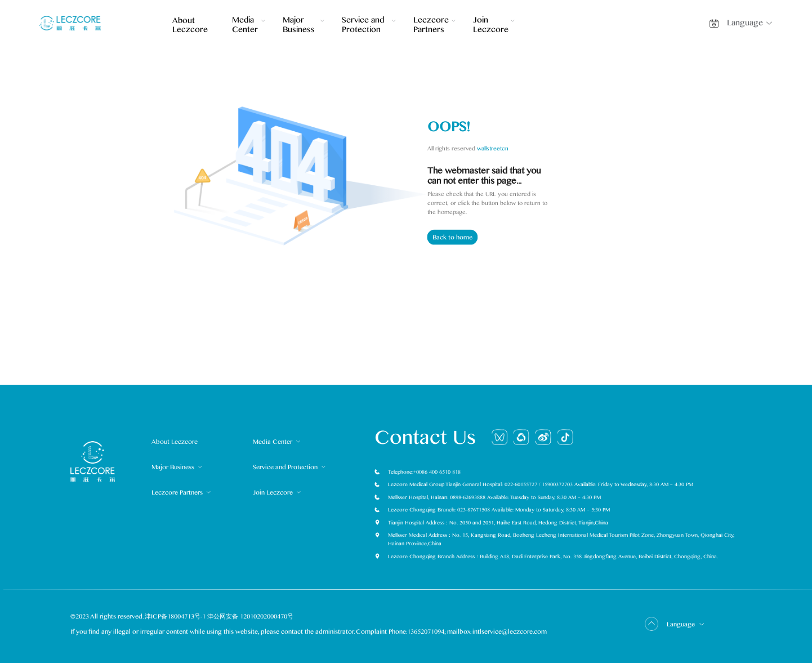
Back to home (452, 237)
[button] (752, 23)
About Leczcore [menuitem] (189, 26)
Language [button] (686, 625)
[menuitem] (249, 28)
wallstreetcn (493, 148)
